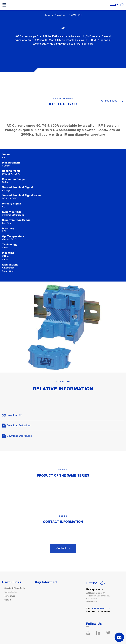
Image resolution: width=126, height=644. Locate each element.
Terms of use (10, 596)
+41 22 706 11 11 (101, 608)
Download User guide (17, 436)
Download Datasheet (17, 425)
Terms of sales (10, 592)
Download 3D (12, 415)
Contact (8, 600)
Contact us (63, 548)
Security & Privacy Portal (15, 588)
